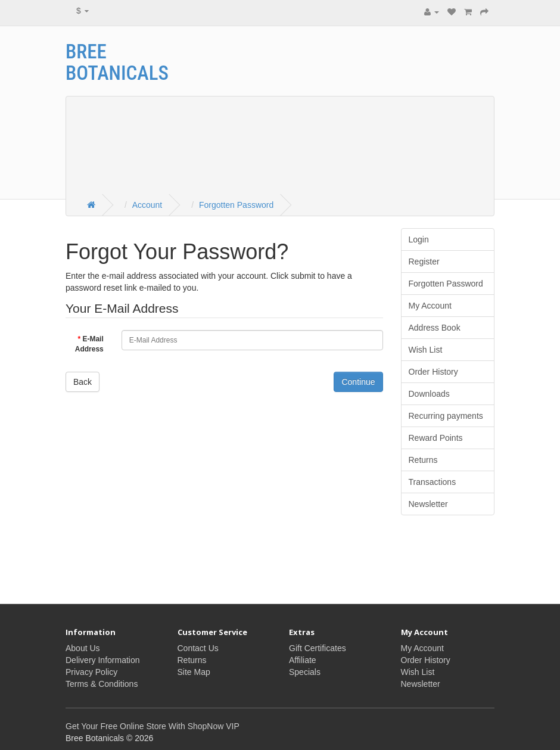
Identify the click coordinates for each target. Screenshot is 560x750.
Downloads (429, 394)
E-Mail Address (89, 344)
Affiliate (303, 660)
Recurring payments (446, 416)
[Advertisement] (387, 113)
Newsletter (428, 504)
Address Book (435, 328)
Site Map (194, 672)
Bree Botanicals (117, 62)
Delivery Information (103, 660)
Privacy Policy (91, 672)
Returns (423, 460)
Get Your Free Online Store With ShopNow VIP (153, 726)
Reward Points (436, 438)
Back (83, 382)
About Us (83, 648)
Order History (433, 372)
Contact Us (198, 648)
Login (419, 239)
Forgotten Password (236, 205)
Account (147, 205)
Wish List (426, 350)
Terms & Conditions (102, 684)
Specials (305, 672)
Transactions (433, 482)
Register (424, 262)
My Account (430, 306)
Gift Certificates (318, 648)
